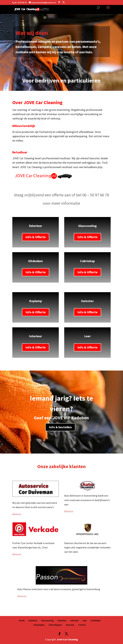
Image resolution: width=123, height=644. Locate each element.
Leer (85, 621)
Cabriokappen (55, 625)
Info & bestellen (60, 427)
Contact (82, 625)
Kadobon (33, 621)
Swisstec (70, 625)
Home (22, 621)
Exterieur (62, 621)
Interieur (74, 621)
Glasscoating (47, 621)
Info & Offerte (36, 237)
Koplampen (39, 625)
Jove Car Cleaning (67, 639)
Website (17, 514)
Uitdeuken (96, 621)
